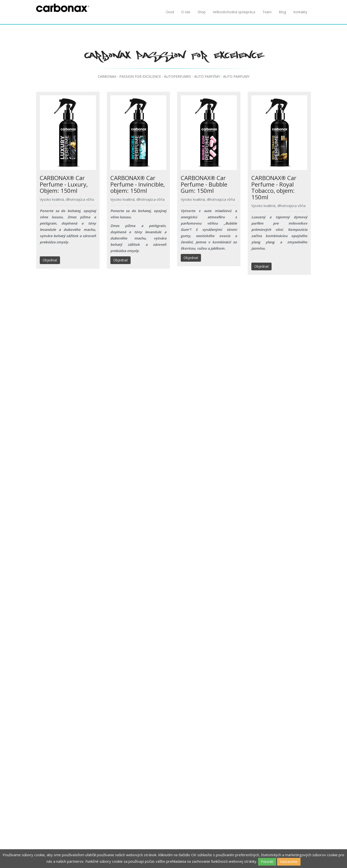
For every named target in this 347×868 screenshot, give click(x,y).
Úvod (170, 12)
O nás (186, 12)
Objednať (50, 260)
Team (267, 12)
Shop (202, 12)
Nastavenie (289, 862)
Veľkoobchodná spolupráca (234, 12)
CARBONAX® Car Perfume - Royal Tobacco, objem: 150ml (274, 188)
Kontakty (300, 12)
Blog (282, 12)
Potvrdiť (267, 862)
